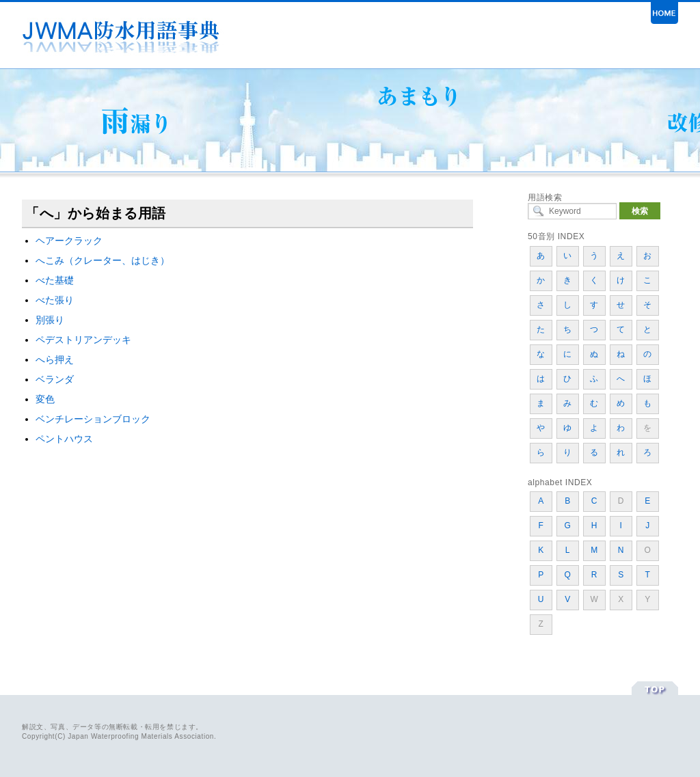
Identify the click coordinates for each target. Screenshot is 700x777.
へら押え (55, 359)
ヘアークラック (69, 241)
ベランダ (55, 379)
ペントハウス (64, 439)
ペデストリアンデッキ (83, 340)
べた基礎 (55, 280)
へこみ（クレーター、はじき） (103, 260)
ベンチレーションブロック (93, 419)
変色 (45, 399)
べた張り (55, 300)
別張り (50, 320)
